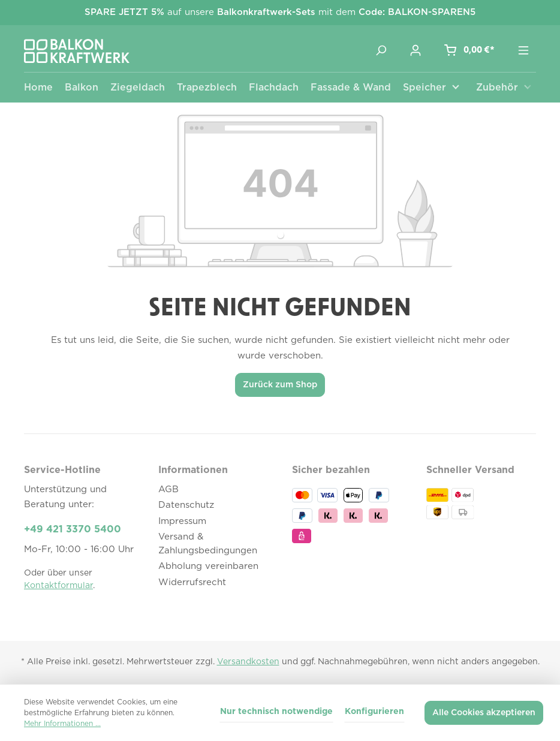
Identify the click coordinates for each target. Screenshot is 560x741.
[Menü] (523, 50)
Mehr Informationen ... (62, 724)
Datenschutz (186, 505)
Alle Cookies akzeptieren (484, 713)
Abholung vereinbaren (208, 566)
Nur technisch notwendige (276, 712)
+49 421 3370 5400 (73, 529)
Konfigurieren (374, 712)
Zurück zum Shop (280, 385)
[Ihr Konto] (416, 50)
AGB (168, 490)
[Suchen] (381, 50)
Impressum (182, 521)
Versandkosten (248, 662)
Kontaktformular (58, 586)
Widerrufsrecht (192, 582)
